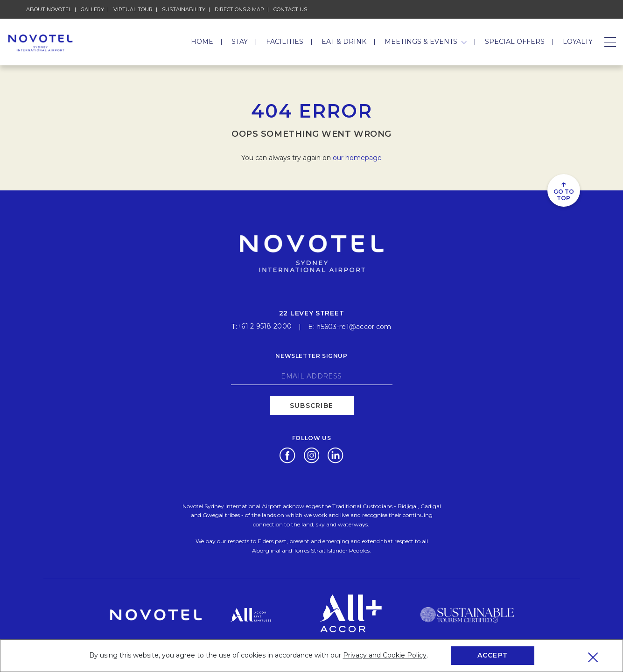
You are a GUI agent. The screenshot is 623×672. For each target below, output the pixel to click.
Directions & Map (239, 9)
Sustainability (184, 9)
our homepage (357, 158)
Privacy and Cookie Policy (385, 655)
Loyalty (578, 42)
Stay (240, 42)
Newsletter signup (311, 353)
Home (202, 42)
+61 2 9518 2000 (264, 324)
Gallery (92, 9)
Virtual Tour (133, 9)
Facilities (285, 42)
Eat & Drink (344, 42)
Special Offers (515, 42)
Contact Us (290, 9)
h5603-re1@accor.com (354, 324)
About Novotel (49, 9)
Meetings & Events (426, 42)
